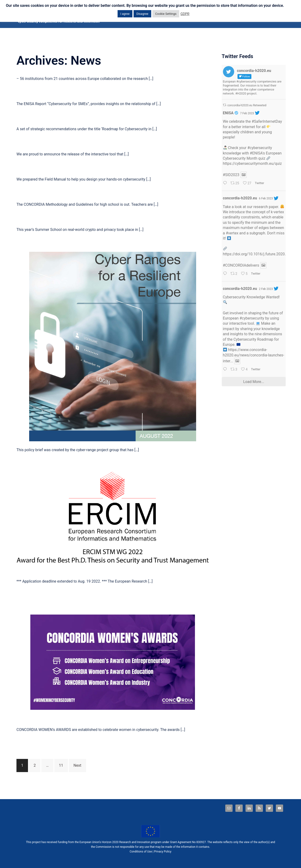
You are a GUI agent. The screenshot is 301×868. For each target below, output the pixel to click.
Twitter (259, 183)
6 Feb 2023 (266, 198)
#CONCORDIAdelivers (241, 265)
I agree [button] (125, 14)
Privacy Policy (163, 852)
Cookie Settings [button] (166, 14)
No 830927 (199, 842)
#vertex (232, 233)
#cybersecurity (260, 148)
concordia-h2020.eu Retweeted (247, 105)
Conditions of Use (141, 852)
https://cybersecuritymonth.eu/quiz (252, 164)
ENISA (228, 113)
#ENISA (256, 153)
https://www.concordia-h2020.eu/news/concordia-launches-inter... (254, 355)
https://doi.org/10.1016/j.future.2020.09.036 (260, 254)
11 (61, 765)
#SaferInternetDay (267, 121)
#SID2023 (231, 175)
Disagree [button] (142, 14)
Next (77, 765)
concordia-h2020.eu (240, 198)
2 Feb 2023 (266, 289)
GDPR (185, 14)
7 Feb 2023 (247, 113)
